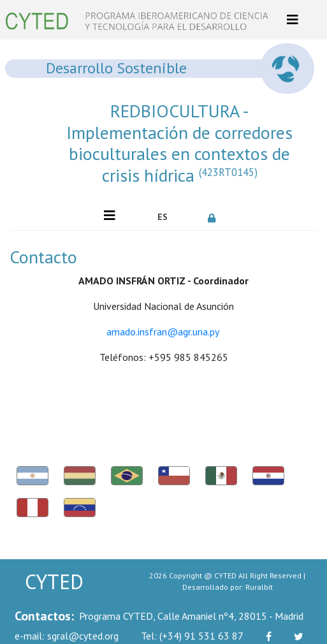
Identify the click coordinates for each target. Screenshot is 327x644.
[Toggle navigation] (293, 20)
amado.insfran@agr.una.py (163, 332)
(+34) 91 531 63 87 (192, 636)
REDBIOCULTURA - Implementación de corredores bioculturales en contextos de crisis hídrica (179, 143)
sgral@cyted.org (67, 636)
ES (163, 217)
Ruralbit (259, 587)
